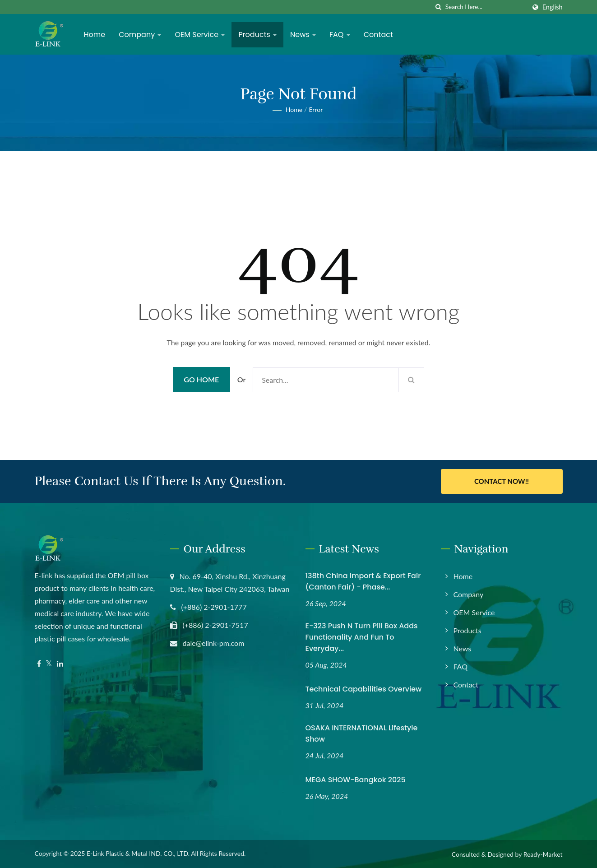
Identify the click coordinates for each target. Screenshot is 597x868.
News (303, 35)
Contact (378, 35)
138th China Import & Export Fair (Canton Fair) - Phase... (363, 581)
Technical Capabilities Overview (364, 689)
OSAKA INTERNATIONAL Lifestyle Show (362, 733)
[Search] (486, 7)
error (316, 109)
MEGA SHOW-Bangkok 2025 (356, 780)
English (553, 7)
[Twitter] (49, 664)
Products (257, 35)
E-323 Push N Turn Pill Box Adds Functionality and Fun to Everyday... (362, 637)
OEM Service (200, 35)
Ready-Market (543, 854)
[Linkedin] (60, 664)
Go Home (201, 379)
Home (95, 35)
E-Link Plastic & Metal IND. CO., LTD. (138, 853)
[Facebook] (39, 664)
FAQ (340, 35)
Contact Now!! (502, 481)
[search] (439, 7)
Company (140, 35)
